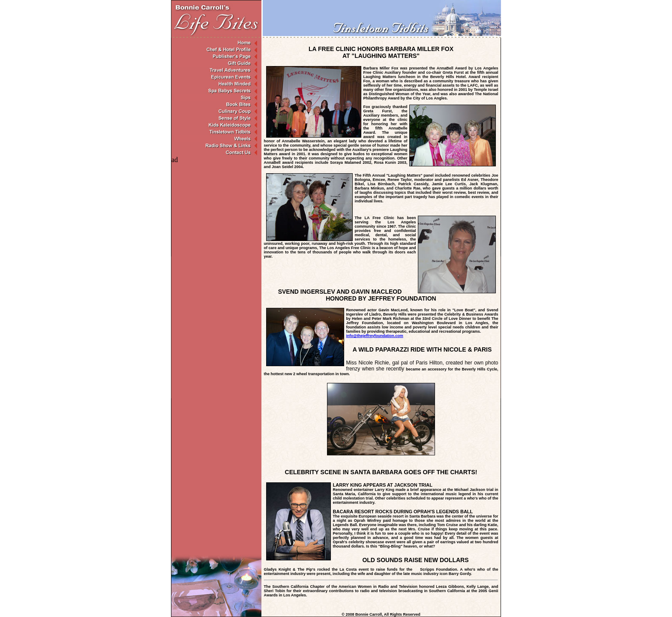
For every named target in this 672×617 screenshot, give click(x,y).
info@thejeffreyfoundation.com (375, 336)
